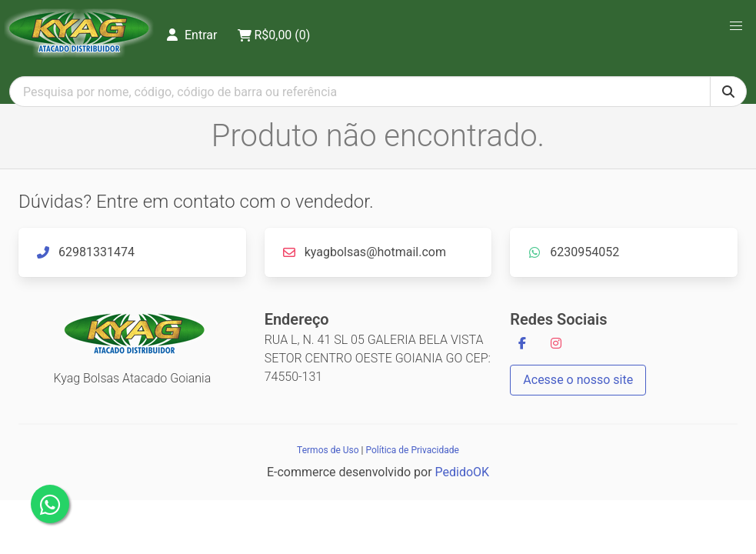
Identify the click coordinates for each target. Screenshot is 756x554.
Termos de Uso (328, 450)
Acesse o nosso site (578, 380)
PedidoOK (463, 472)
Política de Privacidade (412, 450)
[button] (736, 26)
